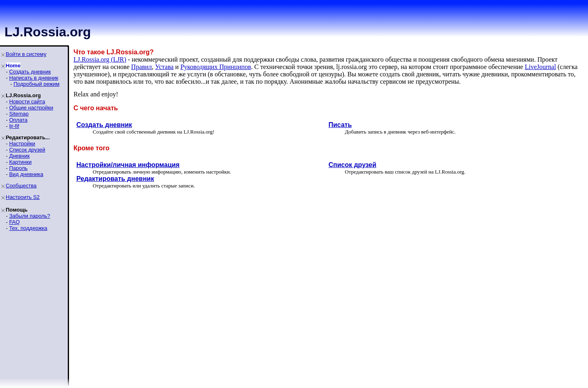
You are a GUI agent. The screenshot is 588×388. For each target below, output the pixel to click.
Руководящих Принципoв (216, 67)
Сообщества (21, 186)
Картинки (20, 162)
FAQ (14, 222)
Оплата (18, 120)
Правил (141, 67)
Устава (164, 67)
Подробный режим (36, 84)
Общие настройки (31, 108)
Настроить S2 (23, 197)
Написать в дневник (33, 78)
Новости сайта (27, 101)
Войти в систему (26, 54)
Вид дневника (26, 174)
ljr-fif (14, 126)
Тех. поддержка (28, 228)
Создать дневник (30, 72)
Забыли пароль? (29, 216)
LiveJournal (540, 67)
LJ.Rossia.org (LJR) (100, 59)
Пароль (18, 168)
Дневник (19, 156)
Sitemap (19, 114)
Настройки (22, 144)
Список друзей (27, 150)
